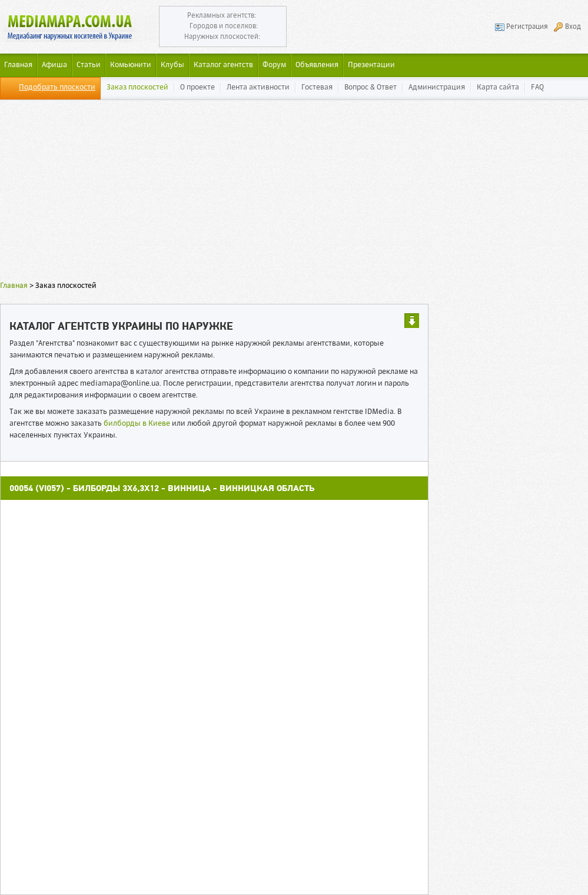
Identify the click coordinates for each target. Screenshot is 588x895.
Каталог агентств (223, 65)
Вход (573, 27)
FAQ (537, 87)
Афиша (54, 65)
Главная (14, 286)
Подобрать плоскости (57, 87)
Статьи (89, 65)
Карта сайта (498, 87)
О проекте (197, 87)
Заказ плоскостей (137, 87)
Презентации (371, 65)
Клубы (172, 65)
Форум (274, 65)
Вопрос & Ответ (371, 87)
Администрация (437, 87)
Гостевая (317, 87)
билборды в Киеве (137, 424)
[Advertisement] (294, 197)
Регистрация (527, 27)
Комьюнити (131, 65)
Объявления (317, 65)
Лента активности (258, 87)
